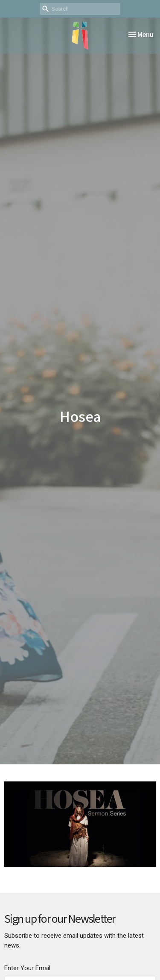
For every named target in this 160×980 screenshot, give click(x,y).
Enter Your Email (27, 968)
